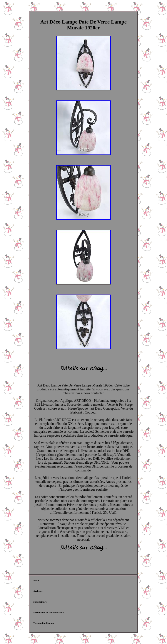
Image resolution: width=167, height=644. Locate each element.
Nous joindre (40, 602)
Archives (38, 591)
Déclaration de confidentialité (49, 612)
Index (36, 580)
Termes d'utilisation (44, 623)
